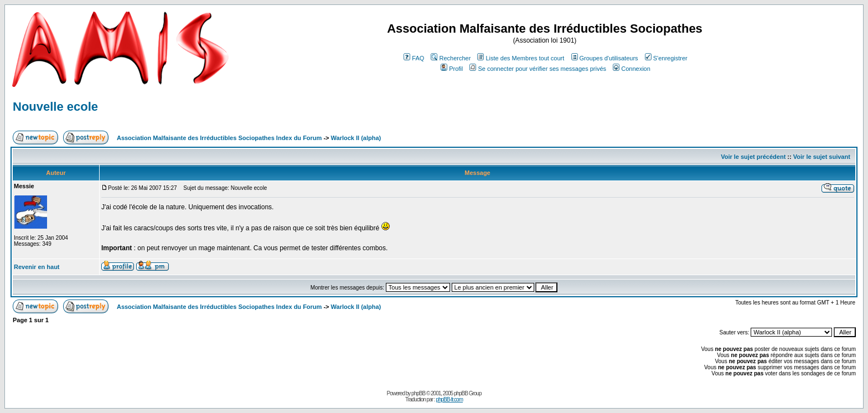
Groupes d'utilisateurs (605, 58)
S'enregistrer (666, 58)
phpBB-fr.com (449, 399)
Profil (452, 69)
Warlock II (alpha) (356, 138)
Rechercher (451, 58)
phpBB (418, 393)
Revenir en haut (37, 267)
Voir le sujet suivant (822, 157)
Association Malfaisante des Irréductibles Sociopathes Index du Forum (219, 138)
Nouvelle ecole (55, 107)
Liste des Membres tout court (521, 58)
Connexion (632, 69)
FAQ (414, 58)
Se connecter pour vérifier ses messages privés (538, 69)
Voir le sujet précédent (753, 157)
